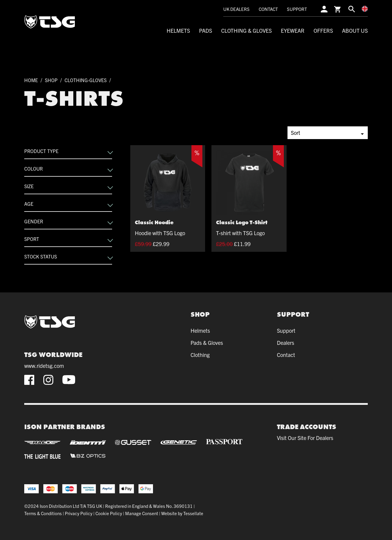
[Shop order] (328, 133)
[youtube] (69, 380)
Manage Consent (142, 513)
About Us (355, 30)
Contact (268, 9)
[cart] (338, 9)
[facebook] (29, 380)
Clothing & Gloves (246, 30)
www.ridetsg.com (44, 366)
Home (31, 80)
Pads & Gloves (207, 343)
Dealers (286, 343)
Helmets (178, 30)
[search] (352, 9)
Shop (51, 80)
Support (297, 9)
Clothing (200, 355)
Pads (206, 30)
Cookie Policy (109, 513)
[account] (324, 9)
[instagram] (48, 380)
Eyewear (293, 30)
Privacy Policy (79, 513)
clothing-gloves (86, 80)
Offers (323, 30)
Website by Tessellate (182, 513)
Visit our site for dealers (305, 438)
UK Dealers (236, 9)
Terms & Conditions (43, 513)
